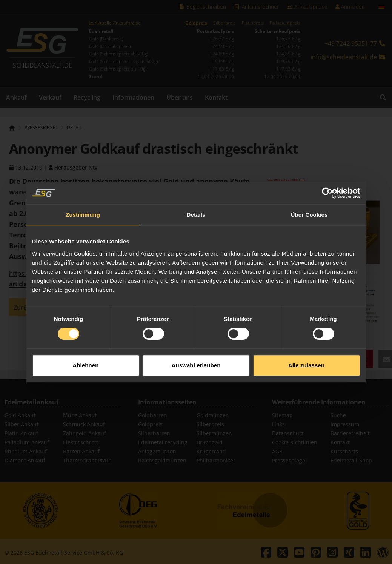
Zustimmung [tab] (83, 204)
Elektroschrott (81, 442)
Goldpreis (196, 23)
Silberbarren (154, 433)
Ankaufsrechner (256, 7)
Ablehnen (85, 354)
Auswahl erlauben (196, 354)
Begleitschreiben (202, 7)
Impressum (345, 424)
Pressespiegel (289, 460)
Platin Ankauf (21, 433)
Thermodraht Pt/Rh (87, 460)
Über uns (180, 97)
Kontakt (216, 97)
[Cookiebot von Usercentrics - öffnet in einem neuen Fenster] (327, 182)
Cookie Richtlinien (295, 442)
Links (278, 424)
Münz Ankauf (80, 415)
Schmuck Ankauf (84, 424)
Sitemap (282, 415)
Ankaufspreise (307, 7)
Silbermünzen (214, 433)
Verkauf (50, 97)
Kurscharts (344, 451)
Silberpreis (224, 23)
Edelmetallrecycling (163, 442)
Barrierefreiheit (350, 433)
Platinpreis (253, 23)
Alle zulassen (306, 354)
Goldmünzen (213, 415)
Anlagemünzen (157, 451)
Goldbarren (153, 415)
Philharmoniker (216, 460)
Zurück (23, 307)
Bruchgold (210, 442)
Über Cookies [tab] (309, 204)
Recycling (87, 97)
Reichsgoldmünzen (162, 460)
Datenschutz (288, 433)
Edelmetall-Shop (351, 460)
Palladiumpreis (285, 23)
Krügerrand (211, 451)
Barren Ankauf (81, 451)
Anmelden (350, 7)
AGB (277, 451)
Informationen (133, 97)
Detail (74, 128)
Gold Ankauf (20, 415)
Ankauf (16, 97)
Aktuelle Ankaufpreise (115, 23)
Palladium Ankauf (27, 442)
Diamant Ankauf (25, 460)
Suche (338, 415)
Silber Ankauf (22, 424)
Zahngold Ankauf (85, 433)
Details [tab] (196, 204)
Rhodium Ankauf (26, 451)
